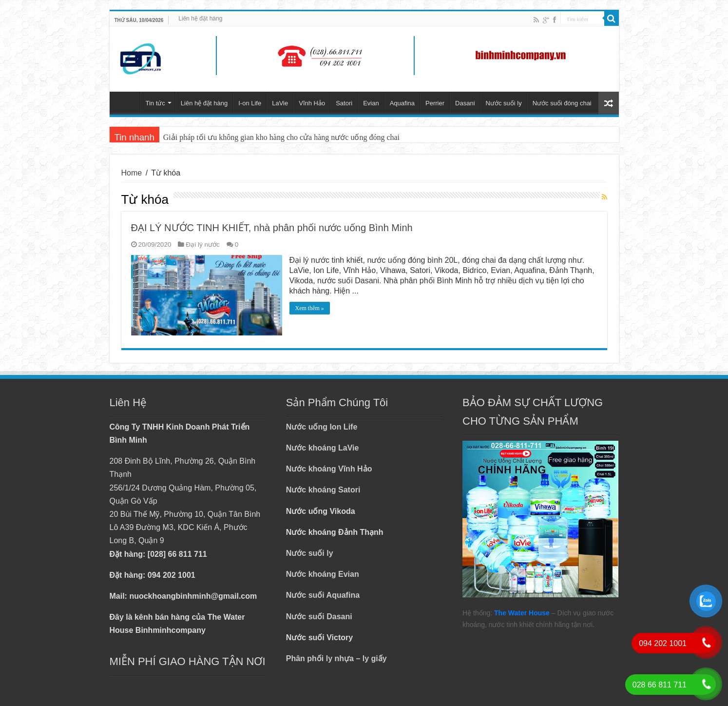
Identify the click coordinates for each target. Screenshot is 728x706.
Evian (371, 103)
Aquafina (402, 103)
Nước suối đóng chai (562, 103)
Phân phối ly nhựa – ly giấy (336, 658)
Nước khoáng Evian (323, 574)
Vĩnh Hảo (312, 103)
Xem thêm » (310, 308)
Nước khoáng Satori (323, 490)
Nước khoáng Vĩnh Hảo (329, 469)
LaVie (280, 103)
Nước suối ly (504, 103)
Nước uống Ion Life (322, 427)
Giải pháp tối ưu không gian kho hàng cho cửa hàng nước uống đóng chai (281, 137)
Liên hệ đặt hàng (200, 19)
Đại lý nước (203, 245)
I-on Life (250, 103)
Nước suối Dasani (319, 617)
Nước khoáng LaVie (323, 448)
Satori (344, 103)
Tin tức (155, 103)
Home (132, 173)
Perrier (435, 103)
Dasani (465, 103)
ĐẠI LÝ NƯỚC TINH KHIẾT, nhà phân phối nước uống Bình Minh (272, 228)
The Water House (522, 613)
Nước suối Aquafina (323, 595)
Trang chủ (127, 102)
